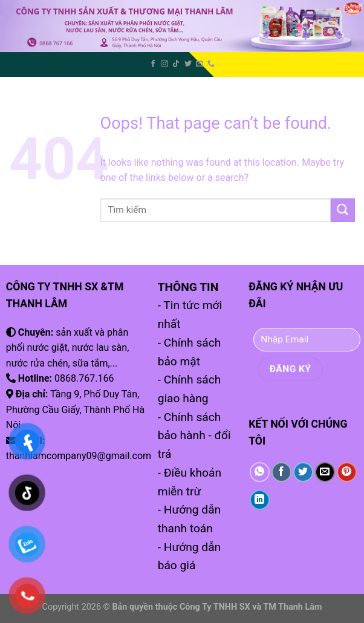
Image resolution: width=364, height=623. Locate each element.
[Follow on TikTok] (176, 64)
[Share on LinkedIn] (260, 500)
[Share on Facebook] (281, 472)
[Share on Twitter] (303, 472)
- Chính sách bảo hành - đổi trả (194, 435)
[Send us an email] (200, 64)
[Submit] (343, 210)
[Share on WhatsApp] (260, 472)
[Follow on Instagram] (164, 64)
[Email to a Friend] (325, 472)
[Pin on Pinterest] (347, 472)
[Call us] (211, 64)
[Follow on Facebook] (153, 64)
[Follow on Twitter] (188, 64)
